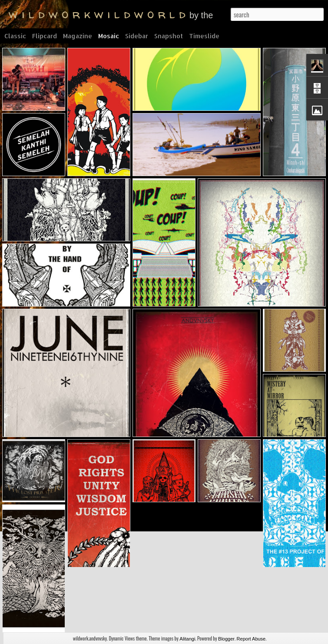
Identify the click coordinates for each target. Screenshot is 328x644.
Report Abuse (251, 639)
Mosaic (109, 36)
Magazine (78, 36)
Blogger (226, 639)
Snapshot (169, 36)
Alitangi (187, 639)
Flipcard (45, 36)
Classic (15, 36)
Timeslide (204, 36)
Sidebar (137, 36)
